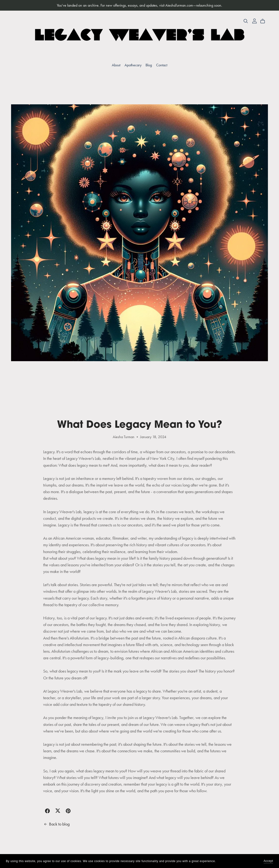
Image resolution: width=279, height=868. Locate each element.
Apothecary (133, 65)
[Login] (254, 21)
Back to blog (56, 824)
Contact (162, 65)
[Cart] (264, 21)
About (116, 65)
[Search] (246, 21)
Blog (149, 65)
